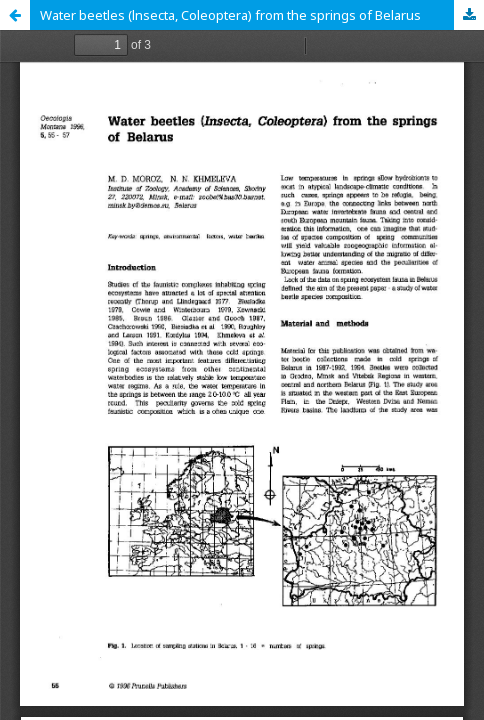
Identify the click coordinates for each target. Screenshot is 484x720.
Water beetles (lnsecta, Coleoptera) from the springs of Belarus (230, 15)
